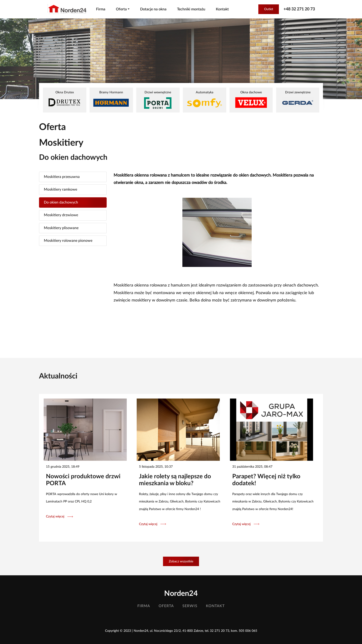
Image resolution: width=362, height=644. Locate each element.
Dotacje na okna (153, 9)
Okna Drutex (65, 99)
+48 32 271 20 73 (299, 9)
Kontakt (222, 9)
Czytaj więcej (59, 516)
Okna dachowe (251, 99)
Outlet (269, 9)
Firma (101, 9)
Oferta (166, 606)
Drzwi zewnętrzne (298, 99)
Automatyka (204, 100)
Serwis (190, 606)
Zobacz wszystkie (181, 561)
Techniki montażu (191, 9)
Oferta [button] (121, 9)
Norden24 (181, 594)
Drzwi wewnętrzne (158, 100)
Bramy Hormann (111, 99)
